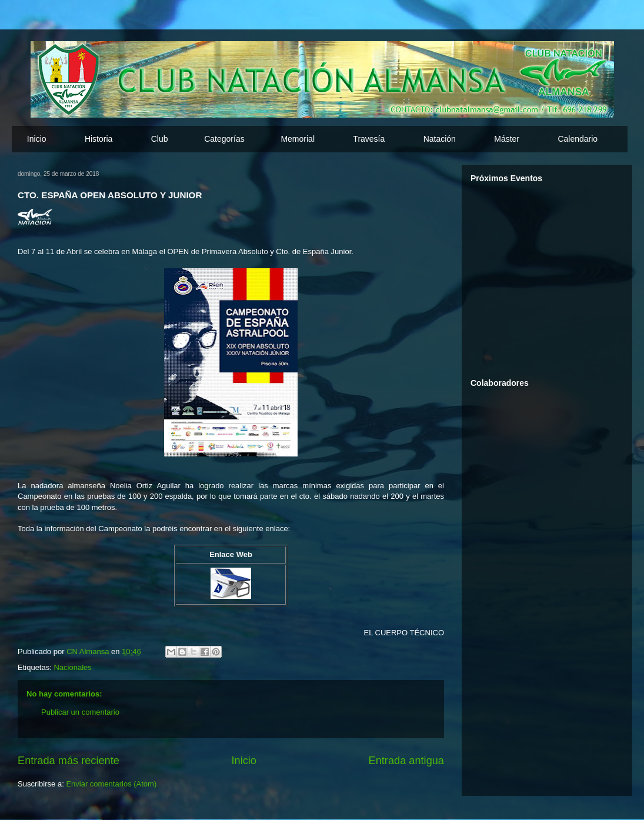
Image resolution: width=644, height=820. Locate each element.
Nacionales (72, 667)
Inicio (37, 139)
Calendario (578, 139)
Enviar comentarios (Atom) (111, 784)
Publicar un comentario (80, 712)
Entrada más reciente (69, 761)
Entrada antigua (406, 761)
